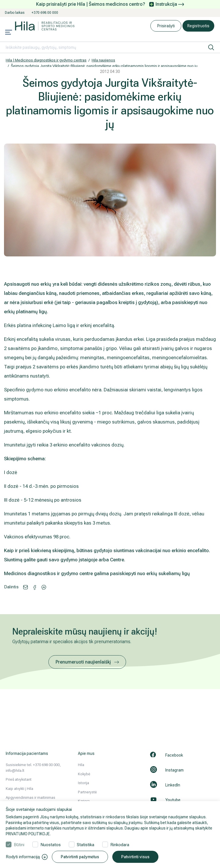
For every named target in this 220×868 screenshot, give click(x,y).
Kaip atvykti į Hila (19, 789)
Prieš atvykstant (19, 779)
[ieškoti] (211, 47)
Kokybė (84, 774)
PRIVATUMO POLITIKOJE (28, 834)
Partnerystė (87, 792)
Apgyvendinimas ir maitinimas (31, 798)
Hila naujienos (103, 60)
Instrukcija (170, 4)
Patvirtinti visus (135, 857)
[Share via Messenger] (35, 587)
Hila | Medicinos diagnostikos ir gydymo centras (46, 60)
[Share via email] (25, 587)
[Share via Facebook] (44, 587)
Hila (81, 765)
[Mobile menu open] (9, 33)
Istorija (84, 783)
